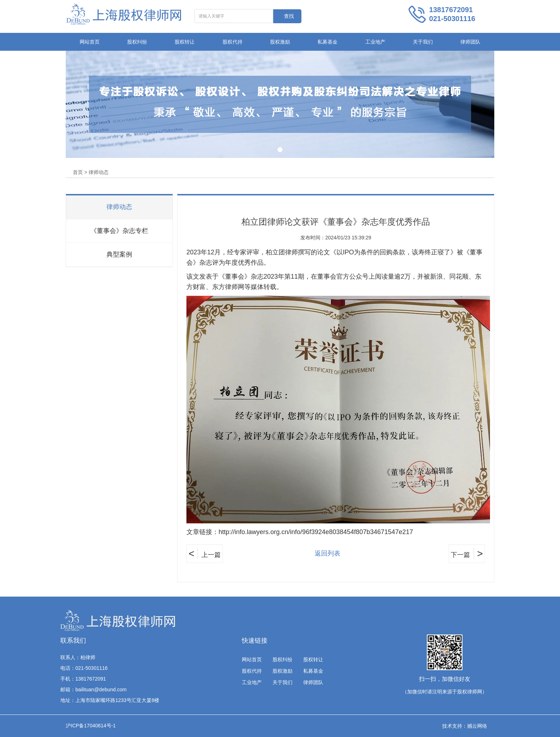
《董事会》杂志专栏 (119, 231)
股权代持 (232, 42)
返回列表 (327, 553)
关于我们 (423, 42)
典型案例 (119, 254)
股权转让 (185, 42)
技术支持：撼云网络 (465, 726)
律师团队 (470, 42)
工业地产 (375, 42)
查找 (289, 16)
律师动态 (119, 207)
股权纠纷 (137, 42)
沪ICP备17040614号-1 (91, 726)
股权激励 (280, 42)
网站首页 (90, 42)
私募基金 (327, 42)
